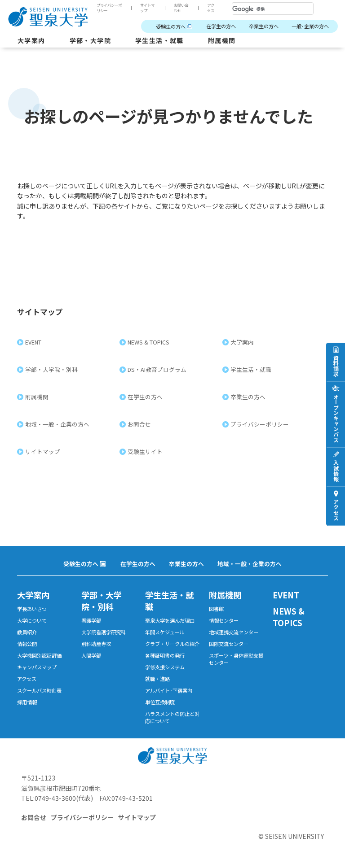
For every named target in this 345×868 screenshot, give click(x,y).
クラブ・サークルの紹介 (172, 644)
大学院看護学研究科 (104, 632)
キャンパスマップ (37, 667)
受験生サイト (146, 451)
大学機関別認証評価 (39, 655)
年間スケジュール (165, 632)
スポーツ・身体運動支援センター (236, 659)
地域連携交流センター (234, 632)
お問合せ (140, 424)
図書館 (216, 609)
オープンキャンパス (336, 418)
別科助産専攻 (96, 644)
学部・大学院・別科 (52, 369)
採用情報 (27, 702)
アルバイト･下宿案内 (169, 690)
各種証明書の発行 (165, 655)
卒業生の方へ (264, 26)
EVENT (34, 342)
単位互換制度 (160, 702)
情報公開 (27, 644)
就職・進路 (157, 679)
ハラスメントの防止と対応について (172, 717)
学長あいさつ (32, 609)
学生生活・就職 (159, 40)
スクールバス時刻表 (39, 690)
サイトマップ (147, 8)
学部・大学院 (90, 40)
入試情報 (336, 470)
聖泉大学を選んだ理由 (170, 620)
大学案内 (31, 40)
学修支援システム (165, 667)
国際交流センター (229, 644)
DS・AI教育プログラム (158, 369)
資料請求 (336, 365)
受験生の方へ (171, 26)
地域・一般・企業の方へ (58, 424)
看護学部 (91, 620)
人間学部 (91, 655)
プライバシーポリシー (109, 8)
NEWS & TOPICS (149, 342)
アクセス (211, 8)
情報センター (224, 620)
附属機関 (222, 40)
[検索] (262, 9)
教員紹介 (27, 632)
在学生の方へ (221, 26)
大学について (32, 620)
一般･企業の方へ (310, 26)
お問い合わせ (181, 8)
